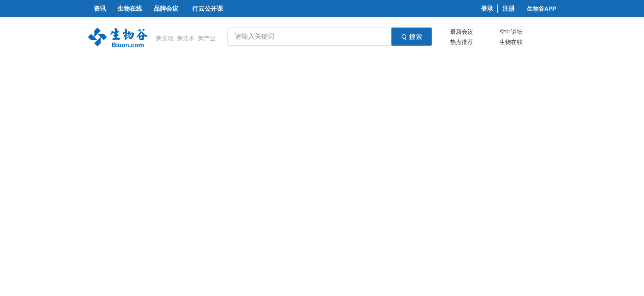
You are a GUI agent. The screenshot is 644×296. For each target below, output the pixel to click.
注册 (508, 8)
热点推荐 (462, 42)
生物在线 (511, 42)
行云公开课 (208, 8)
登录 (487, 8)
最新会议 (462, 32)
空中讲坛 (511, 32)
